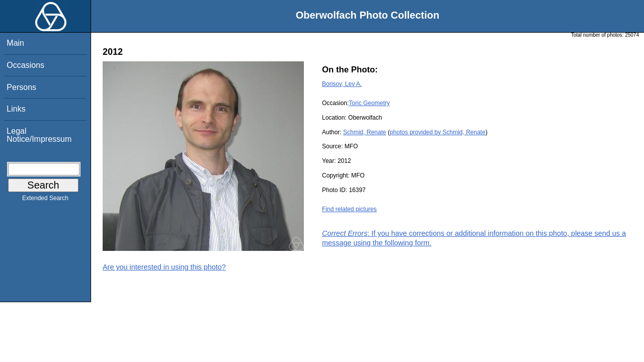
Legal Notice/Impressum (39, 135)
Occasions (25, 65)
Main (15, 43)
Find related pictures (349, 209)
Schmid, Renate (365, 132)
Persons (21, 87)
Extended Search (45, 200)
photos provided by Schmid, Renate (438, 132)
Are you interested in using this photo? (164, 267)
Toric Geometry (369, 103)
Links (16, 109)
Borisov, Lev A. (342, 84)
